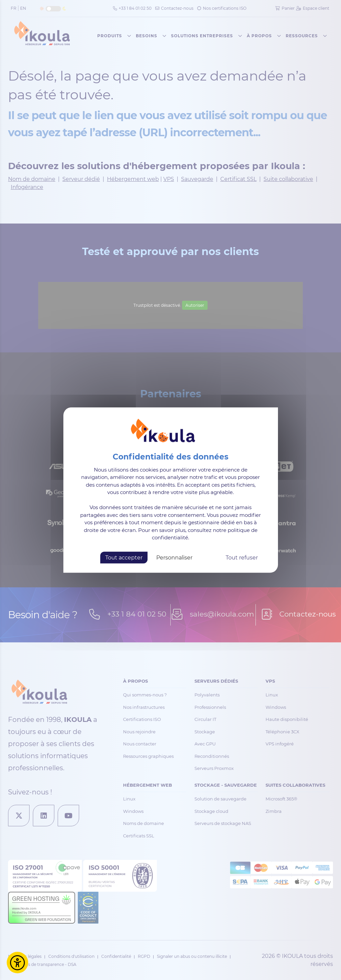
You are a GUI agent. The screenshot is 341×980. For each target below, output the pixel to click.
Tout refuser (242, 557)
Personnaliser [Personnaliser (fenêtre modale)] (174, 557)
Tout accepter (124, 557)
